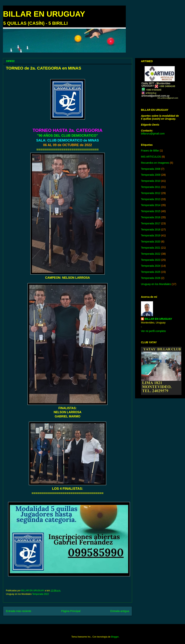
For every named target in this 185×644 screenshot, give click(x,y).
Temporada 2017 (151, 223)
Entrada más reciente (19, 611)
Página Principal (71, 611)
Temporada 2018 (151, 230)
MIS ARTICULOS (151, 157)
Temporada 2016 (151, 217)
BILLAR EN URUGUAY (44, 14)
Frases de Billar (150, 151)
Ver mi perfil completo (153, 331)
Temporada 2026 (151, 278)
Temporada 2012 (151, 193)
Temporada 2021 (151, 248)
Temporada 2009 (151, 175)
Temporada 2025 (151, 272)
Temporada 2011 (151, 187)
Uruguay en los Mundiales (156, 284)
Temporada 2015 (151, 211)
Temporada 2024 (151, 266)
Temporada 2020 (151, 242)
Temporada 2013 (151, 199)
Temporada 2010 (151, 181)
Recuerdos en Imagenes (155, 163)
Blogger (115, 637)
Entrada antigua (120, 611)
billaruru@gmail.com (153, 134)
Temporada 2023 (151, 260)
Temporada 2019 (151, 235)
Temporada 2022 (41, 594)
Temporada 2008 (151, 169)
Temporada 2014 (151, 205)
